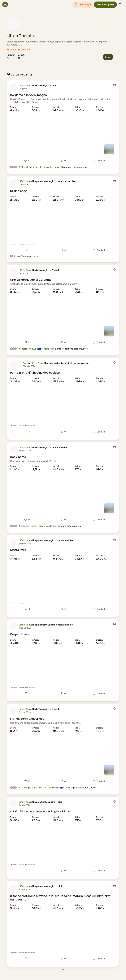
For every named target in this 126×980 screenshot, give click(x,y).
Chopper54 (48, 349)
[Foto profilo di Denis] (13, 364)
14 (63, 349)
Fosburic (42, 526)
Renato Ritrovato (44, 167)
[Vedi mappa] (109, 149)
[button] (83, 5)
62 (56, 526)
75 (71, 787)
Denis (26, 363)
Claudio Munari (29, 526)
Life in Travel (19, 36)
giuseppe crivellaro (31, 787)
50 (61, 167)
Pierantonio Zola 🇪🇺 (31, 349)
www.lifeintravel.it (21, 49)
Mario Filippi (27, 167)
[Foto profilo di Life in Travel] (13, 24)
